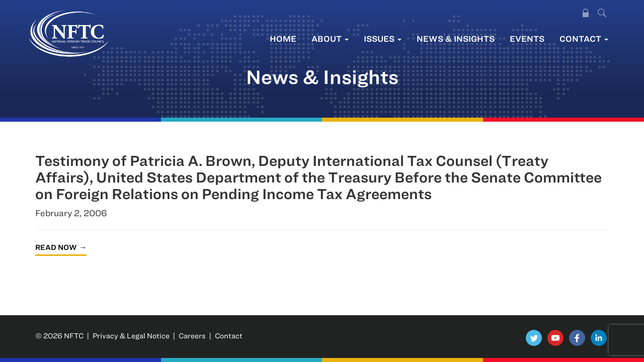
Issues (383, 38)
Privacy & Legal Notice (131, 336)
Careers (192, 336)
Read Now (56, 247)
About (330, 38)
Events (527, 38)
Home (283, 38)
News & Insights (456, 38)
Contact (584, 38)
